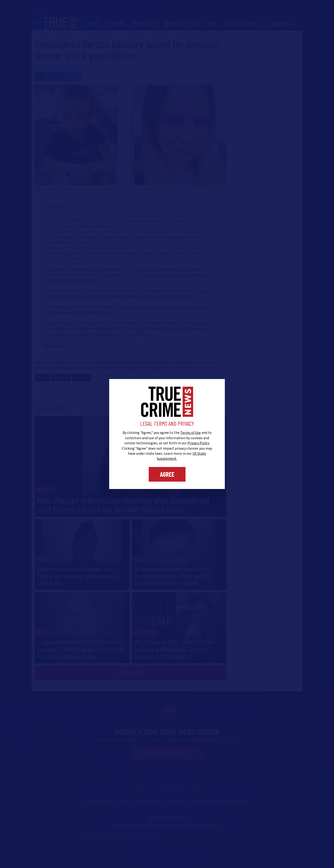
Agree (167, 474)
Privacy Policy (198, 443)
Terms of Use (190, 433)
